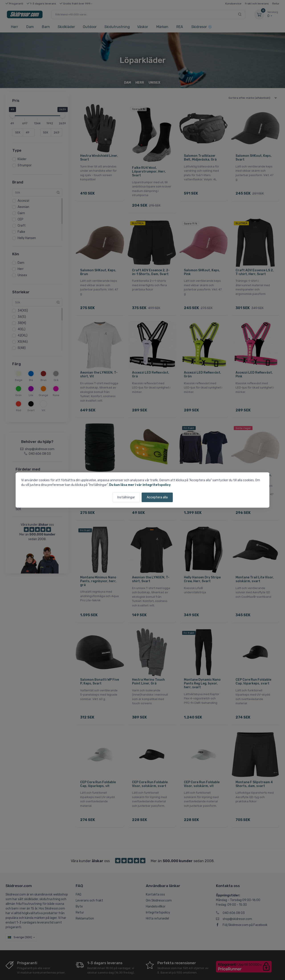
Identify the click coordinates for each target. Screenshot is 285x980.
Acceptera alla (157, 497)
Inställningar (126, 497)
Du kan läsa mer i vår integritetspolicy (140, 485)
